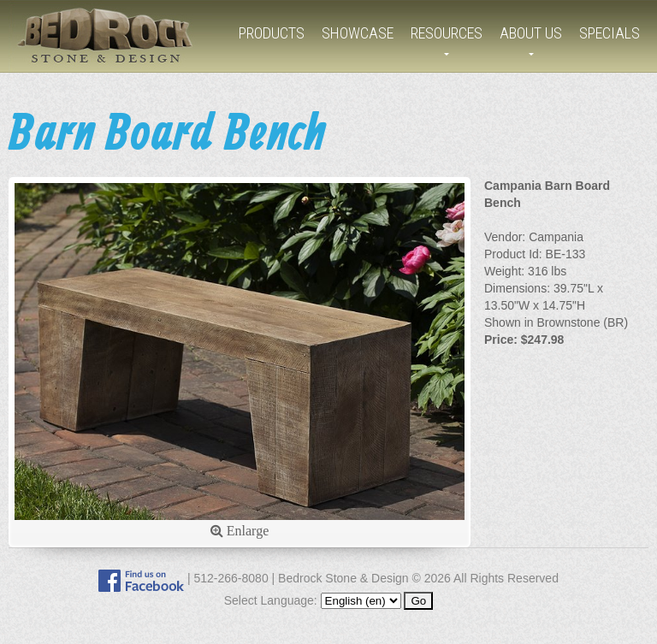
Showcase (358, 33)
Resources (447, 33)
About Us (531, 33)
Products (272, 33)
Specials (610, 33)
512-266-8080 (231, 578)
